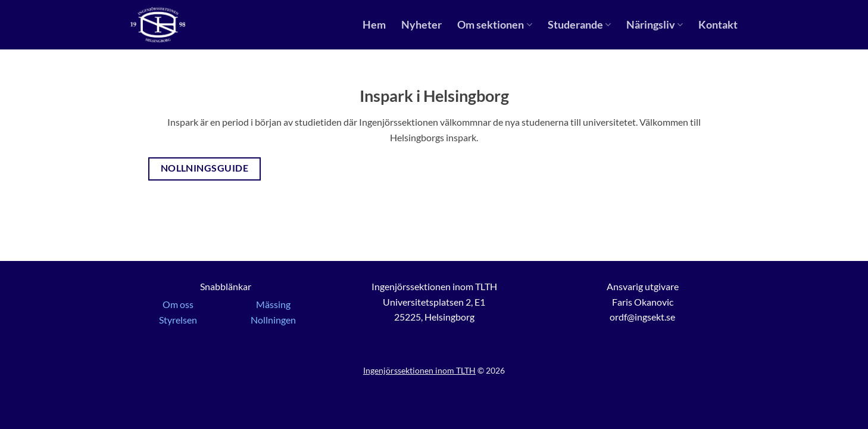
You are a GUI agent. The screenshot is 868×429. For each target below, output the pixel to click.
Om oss (178, 304)
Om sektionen (494, 25)
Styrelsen (178, 320)
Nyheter (421, 25)
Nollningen (273, 320)
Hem (374, 25)
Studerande (579, 25)
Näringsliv (655, 25)
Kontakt (718, 25)
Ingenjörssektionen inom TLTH (419, 370)
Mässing (273, 304)
